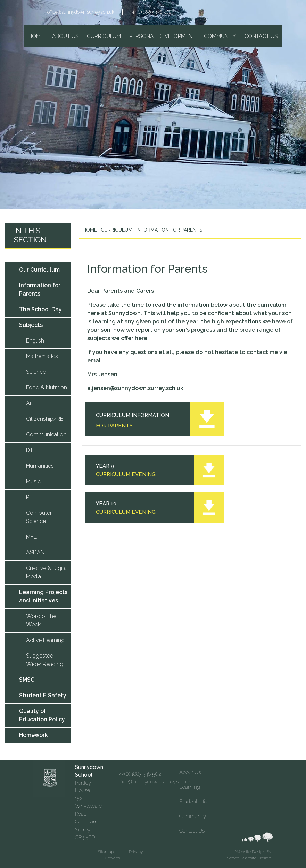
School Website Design (249, 858)
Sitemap (106, 852)
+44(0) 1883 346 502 (151, 12)
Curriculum (116, 230)
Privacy (136, 852)
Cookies (112, 858)
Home (90, 230)
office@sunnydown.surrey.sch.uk (81, 12)
